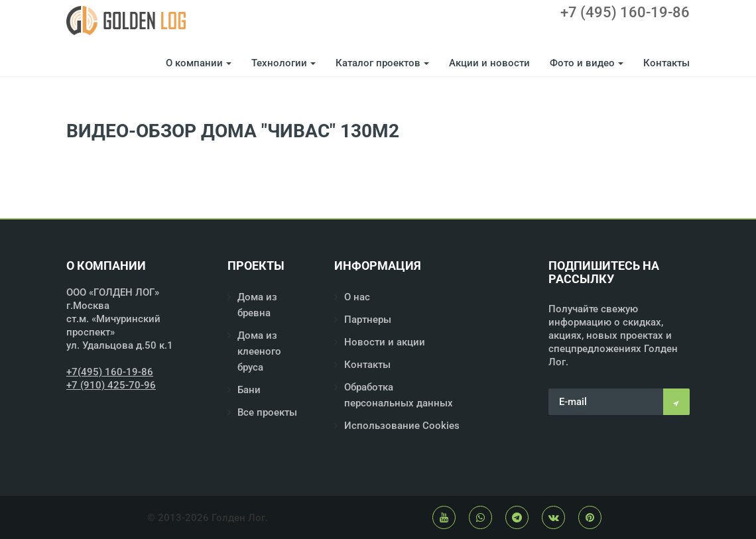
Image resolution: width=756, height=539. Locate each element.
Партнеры (368, 320)
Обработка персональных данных (399, 395)
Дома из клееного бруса (259, 351)
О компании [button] (199, 63)
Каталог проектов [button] (382, 63)
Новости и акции (385, 342)
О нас (357, 297)
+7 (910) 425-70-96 (111, 385)
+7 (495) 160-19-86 (625, 13)
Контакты (666, 63)
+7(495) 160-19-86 (110, 372)
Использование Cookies (402, 426)
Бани (249, 390)
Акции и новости (489, 63)
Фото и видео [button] (587, 63)
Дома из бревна (257, 305)
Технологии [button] (283, 63)
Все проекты (267, 412)
